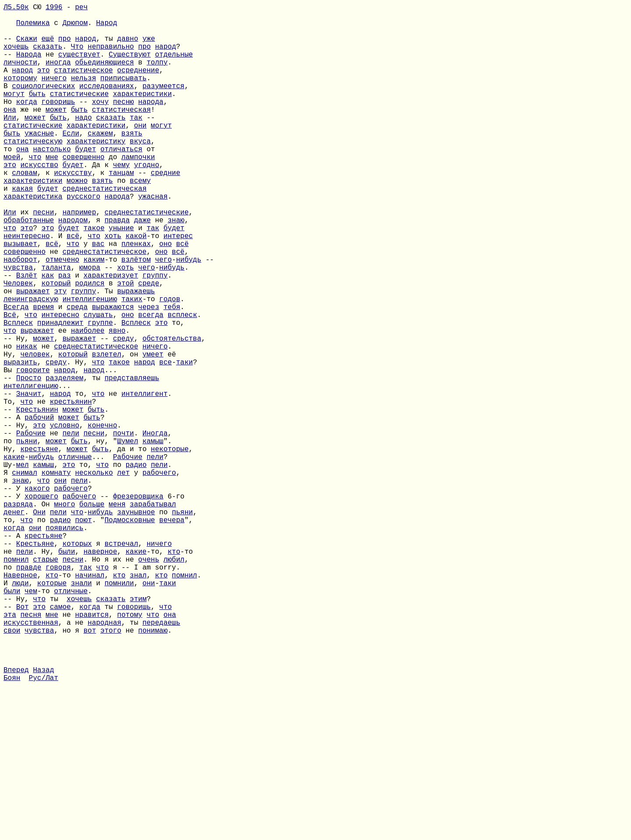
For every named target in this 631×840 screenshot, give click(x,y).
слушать (98, 384)
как (48, 336)
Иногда (155, 529)
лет (123, 577)
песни (43, 259)
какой (136, 288)
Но (10, 124)
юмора (90, 327)
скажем (100, 163)
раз (65, 336)
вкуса (140, 172)
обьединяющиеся (104, 76)
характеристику (96, 172)
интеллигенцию (90, 365)
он (10, 356)
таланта (56, 327)
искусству (73, 211)
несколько (94, 577)
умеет (153, 433)
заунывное (136, 626)
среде (149, 346)
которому (20, 95)
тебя (172, 375)
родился (90, 346)
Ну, (12, 433)
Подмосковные (129, 635)
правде (29, 693)
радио (136, 568)
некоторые (170, 548)
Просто (29, 462)
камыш (153, 539)
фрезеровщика (138, 606)
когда (27, 124)
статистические (79, 114)
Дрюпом (75, 28)
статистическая (121, 134)
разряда (18, 616)
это (44, 85)
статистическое (83, 85)
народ (85, 47)
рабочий (39, 510)
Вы (10, 452)
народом (73, 269)
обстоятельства (172, 413)
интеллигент (145, 481)
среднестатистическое (104, 307)
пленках (136, 298)
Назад (43, 819)
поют (83, 635)
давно (128, 47)
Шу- (10, 568)
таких (132, 365)
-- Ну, (18, 413)
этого (111, 770)
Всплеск (18, 394)
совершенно (83, 192)
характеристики (142, 114)
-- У (14, 597)
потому (130, 751)
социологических (43, 105)
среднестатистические (146, 259)
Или (10, 143)
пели (71, 529)
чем (31, 722)
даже (142, 269)
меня (117, 616)
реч (81, 8)
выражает (33, 356)
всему (140, 221)
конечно (102, 520)
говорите (33, 452)
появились (64, 645)
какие (14, 558)
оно (165, 298)
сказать (48, 57)
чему (121, 201)
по (10, 539)
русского (83, 240)
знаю (176, 269)
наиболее (88, 404)
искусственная (31, 761)
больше (92, 616)
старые (46, 683)
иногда (58, 76)
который (56, 346)
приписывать (124, 95)
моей (12, 192)
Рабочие (31, 529)
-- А (14, 510)
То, (12, 491)
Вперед (16, 819)
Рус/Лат (44, 828)
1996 (54, 8)
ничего (54, 95)
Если (71, 163)
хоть (113, 288)
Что (77, 57)
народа (151, 124)
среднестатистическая (104, 230)
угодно (147, 201)
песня (31, 751)
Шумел (128, 539)
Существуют (130, 66)
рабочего (159, 577)
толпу (157, 76)
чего (163, 317)
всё (73, 288)
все (165, 442)
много (64, 616)
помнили (119, 712)
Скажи (27, 47)
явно (117, 404)
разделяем (64, 462)
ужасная (153, 240)
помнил (16, 683)
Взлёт (27, 336)
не (10, 674)
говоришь (58, 124)
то (10, 182)
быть (37, 114)
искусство (39, 201)
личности (20, 76)
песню (124, 124)
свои (12, 770)
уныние (121, 278)
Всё (10, 384)
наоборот (20, 317)
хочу (100, 124)
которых (77, 664)
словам (25, 211)
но (10, 423)
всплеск (183, 384)
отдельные (174, 66)
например (79, 259)
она (10, 134)
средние (165, 211)
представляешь (132, 462)
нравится (92, 751)
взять (132, 163)
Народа (29, 66)
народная (105, 761)
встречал (121, 664)
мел (23, 568)
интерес (178, 288)
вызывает (20, 298)
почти (124, 529)
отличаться (121, 182)
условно (65, 520)
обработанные (29, 269)
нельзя (84, 95)
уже (149, 47)
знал (138, 703)
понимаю (153, 770)
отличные (75, 558)
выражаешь (136, 356)
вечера (172, 635)
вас (98, 298)
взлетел (107, 433)
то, (12, 635)
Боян (12, 828)
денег (14, 626)
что (35, 192)
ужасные (39, 163)
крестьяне (39, 548)
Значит (29, 481)
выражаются (113, 375)
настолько (52, 182)
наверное (100, 674)
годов (170, 365)
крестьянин (71, 491)
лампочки (138, 192)
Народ (106, 28)
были (67, 674)
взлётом (136, 317)
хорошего (41, 606)
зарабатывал (153, 616)
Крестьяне (35, 664)
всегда (151, 384)
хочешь (16, 57)
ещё (48, 47)
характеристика (33, 240)
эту (60, 356)
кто (174, 674)
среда (77, 375)
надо (83, 143)
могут (14, 114)
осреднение (138, 85)
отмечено (62, 317)
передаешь (161, 761)
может (56, 134)
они (140, 153)
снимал (25, 577)
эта (10, 751)
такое (94, 278)
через (149, 375)
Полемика (33, 28)
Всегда (16, 375)
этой (125, 346)
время (43, 375)
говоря (58, 693)
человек (35, 433)
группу (155, 336)
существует (79, 66)
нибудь (189, 317)
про (65, 47)
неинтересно (27, 288)
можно (77, 221)
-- (10, 47)
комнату (56, 577)
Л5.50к (16, 8)
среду (124, 413)
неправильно (111, 57)
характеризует (111, 336)
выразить (20, 442)
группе (100, 394)
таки (184, 442)
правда (117, 269)
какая (22, 230)
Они (39, 626)
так (136, 143)
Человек (18, 346)
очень (149, 683)
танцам (121, 211)
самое (60, 741)
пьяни (27, 539)
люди (20, 712)
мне (52, 192)
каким (94, 317)
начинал (90, 703)
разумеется (163, 105)
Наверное (20, 703)
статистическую (33, 172)
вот (90, 770)
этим (138, 732)
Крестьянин (37, 500)
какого (37, 597)
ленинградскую (31, 365)
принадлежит (60, 394)
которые (52, 712)
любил (174, 683)
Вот (23, 741)
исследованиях (107, 105)
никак (27, 423)
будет (85, 182)
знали (82, 712)
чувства (18, 327)
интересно (60, 384)
